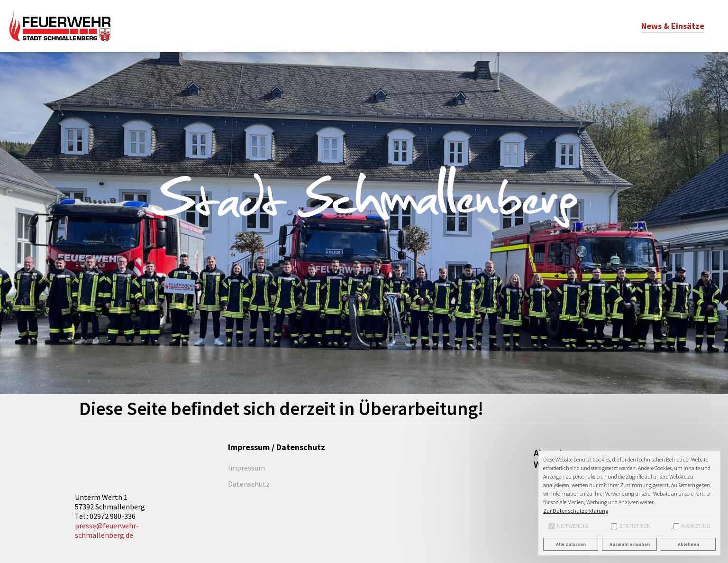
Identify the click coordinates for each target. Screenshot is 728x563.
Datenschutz (249, 484)
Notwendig (568, 526)
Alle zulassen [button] (571, 544)
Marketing (692, 526)
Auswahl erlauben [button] (630, 544)
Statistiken (631, 526)
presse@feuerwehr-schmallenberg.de (107, 530)
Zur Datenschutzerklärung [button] (576, 511)
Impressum (246, 468)
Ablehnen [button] (688, 544)
